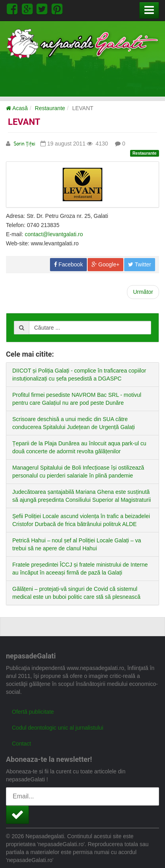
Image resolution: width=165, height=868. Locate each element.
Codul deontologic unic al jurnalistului (58, 728)
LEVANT (24, 122)
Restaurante (50, 108)
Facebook (68, 264)
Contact (21, 744)
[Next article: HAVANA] (143, 292)
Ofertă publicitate (33, 712)
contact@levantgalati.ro (54, 234)
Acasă (17, 108)
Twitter (140, 264)
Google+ (106, 264)
